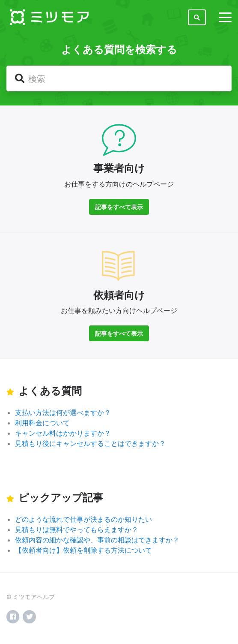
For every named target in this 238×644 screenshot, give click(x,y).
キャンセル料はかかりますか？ (63, 433)
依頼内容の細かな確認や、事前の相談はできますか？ (97, 540)
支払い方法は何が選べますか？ (63, 412)
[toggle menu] (225, 17)
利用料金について (42, 423)
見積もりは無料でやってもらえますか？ (77, 529)
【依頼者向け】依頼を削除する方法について (83, 550)
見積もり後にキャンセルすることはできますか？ (90, 443)
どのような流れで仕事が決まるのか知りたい (83, 519)
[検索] (119, 78)
